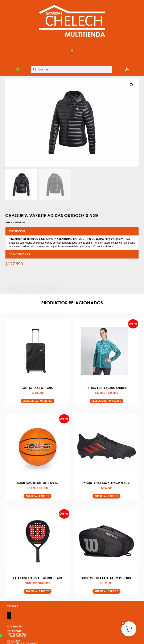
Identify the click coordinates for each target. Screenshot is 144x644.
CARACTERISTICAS (19, 254)
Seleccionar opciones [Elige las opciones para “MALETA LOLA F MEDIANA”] (38, 401)
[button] (72, 51)
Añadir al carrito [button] (38, 496)
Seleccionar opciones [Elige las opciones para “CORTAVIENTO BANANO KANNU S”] (106, 401)
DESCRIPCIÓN (17, 231)
